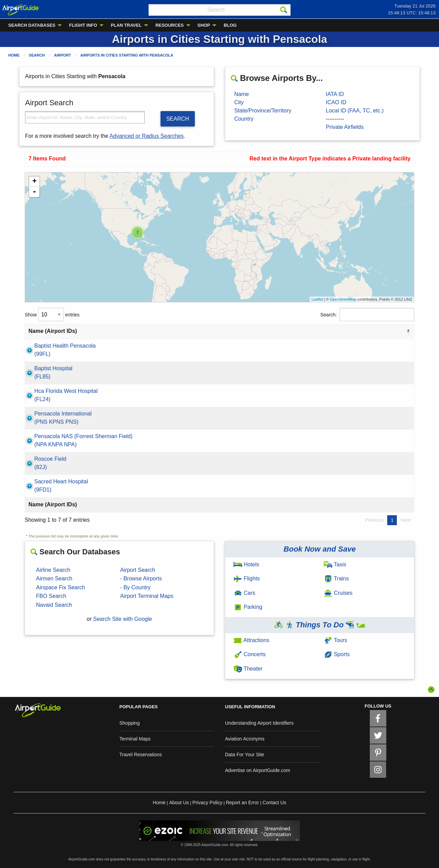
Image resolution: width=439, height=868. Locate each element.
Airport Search (138, 570)
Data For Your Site (245, 755)
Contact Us (274, 803)
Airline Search (53, 570)
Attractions (251, 640)
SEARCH (178, 119)
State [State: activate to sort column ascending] (268, 331)
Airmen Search (54, 578)
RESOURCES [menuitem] (169, 25)
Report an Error (242, 803)
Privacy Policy (207, 803)
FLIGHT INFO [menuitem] (83, 25)
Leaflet (317, 299)
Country (244, 119)
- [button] (34, 192)
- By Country (135, 587)
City (239, 102)
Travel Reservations (141, 755)
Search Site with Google (123, 619)
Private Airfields (345, 127)
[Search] (284, 10)
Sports (337, 654)
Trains (336, 578)
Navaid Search (54, 605)
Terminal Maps (135, 739)
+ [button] (34, 182)
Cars (244, 593)
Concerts (250, 654)
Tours (335, 640)
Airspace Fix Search (61, 587)
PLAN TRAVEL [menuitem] (126, 25)
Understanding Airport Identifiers (259, 723)
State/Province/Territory (263, 111)
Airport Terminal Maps (147, 596)
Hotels (246, 564)
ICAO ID (336, 102)
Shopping (129, 723)
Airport (63, 55)
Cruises (338, 593)
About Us (179, 803)
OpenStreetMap (343, 299)
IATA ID (335, 94)
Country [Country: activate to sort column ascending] (316, 331)
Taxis (335, 564)
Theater (248, 669)
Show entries (52, 315)
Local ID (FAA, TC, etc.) (355, 111)
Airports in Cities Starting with (127, 55)
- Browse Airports (141, 578)
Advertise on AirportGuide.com (258, 770)
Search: (367, 315)
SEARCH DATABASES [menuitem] (32, 25)
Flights (247, 578)
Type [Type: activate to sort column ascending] (379, 331)
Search (37, 55)
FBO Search (51, 596)
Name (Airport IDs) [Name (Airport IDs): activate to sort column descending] (53, 331)
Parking (248, 607)
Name (242, 94)
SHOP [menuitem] (204, 25)
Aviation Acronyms (245, 739)
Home (14, 55)
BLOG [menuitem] (230, 25)
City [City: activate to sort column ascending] (212, 331)
